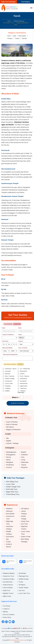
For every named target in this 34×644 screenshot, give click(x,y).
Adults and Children (7, 348)
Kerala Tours (25, 521)
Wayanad (24, 467)
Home (9, 21)
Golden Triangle (23, 588)
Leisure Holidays (8, 588)
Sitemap (5, 612)
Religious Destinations (13, 430)
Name (4, 328)
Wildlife (9, 441)
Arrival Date (5, 341)
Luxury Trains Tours (24, 593)
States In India (26, 537)
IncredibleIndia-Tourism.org (18, 640)
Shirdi (9, 36)
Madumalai (25, 462)
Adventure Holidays (9, 579)
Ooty (23, 457)
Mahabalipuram (11, 452)
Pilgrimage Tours (24, 576)
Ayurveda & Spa (8, 582)
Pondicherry (10, 465)
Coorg (23, 460)
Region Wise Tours (12, 492)
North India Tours (12, 489)
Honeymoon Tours (9, 576)
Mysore (8, 457)
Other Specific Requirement (10, 354)
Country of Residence (8, 335)
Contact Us (6, 609)
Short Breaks (10, 514)
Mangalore (10, 462)
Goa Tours (24, 524)
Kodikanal (24, 455)
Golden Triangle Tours (13, 487)
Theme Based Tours (13, 494)
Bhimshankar (22, 36)
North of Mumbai (12, 424)
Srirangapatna (11, 455)
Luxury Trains (10, 484)
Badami (24, 452)
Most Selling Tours (12, 482)
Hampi (8, 460)
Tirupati (24, 465)
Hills (7, 438)
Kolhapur (10, 38)
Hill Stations (10, 427)
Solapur (17, 38)
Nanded (24, 38)
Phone (20, 335)
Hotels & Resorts (8, 585)
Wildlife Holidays (24, 579)
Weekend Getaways (19, 21)
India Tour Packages (8, 2)
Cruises (8, 542)
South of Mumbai (12, 422)
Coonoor (9, 467)
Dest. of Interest (23, 348)
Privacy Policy (7, 617)
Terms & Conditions (9, 615)
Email (20, 328)
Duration (21, 341)
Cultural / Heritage (12, 443)
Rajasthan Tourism (8, 593)
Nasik (15, 36)
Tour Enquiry (25, 2)
